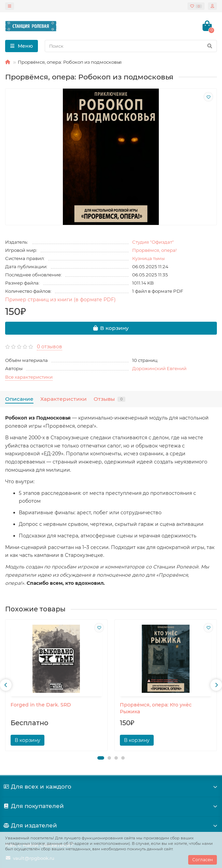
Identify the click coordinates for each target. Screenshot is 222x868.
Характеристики (64, 399)
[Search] (131, 46)
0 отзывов (50, 347)
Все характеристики (29, 377)
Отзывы (109, 399)
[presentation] (6, 685)
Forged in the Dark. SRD (41, 705)
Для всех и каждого (111, 787)
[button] (101, 758)
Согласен (203, 860)
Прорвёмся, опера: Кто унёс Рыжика (156, 708)
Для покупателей (111, 806)
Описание (19, 399)
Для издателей (111, 825)
